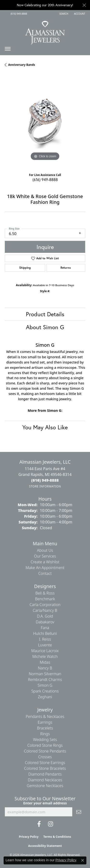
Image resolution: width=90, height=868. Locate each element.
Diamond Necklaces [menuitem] (45, 780)
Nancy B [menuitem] (45, 668)
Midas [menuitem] (45, 662)
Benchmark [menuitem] (45, 599)
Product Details (45, 314)
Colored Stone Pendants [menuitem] (45, 751)
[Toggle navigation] (8, 50)
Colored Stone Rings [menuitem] (45, 745)
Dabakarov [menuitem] (45, 622)
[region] (45, 122)
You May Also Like (45, 427)
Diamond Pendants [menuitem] (45, 774)
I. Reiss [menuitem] (45, 639)
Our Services (45, 556)
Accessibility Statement (45, 846)
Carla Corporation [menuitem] (45, 605)
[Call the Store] (45, 480)
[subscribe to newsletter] (79, 812)
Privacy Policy (29, 837)
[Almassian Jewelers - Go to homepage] (45, 31)
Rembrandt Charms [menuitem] (45, 680)
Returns (66, 268)
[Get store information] (45, 486)
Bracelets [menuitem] (45, 728)
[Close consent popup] (83, 860)
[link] (18, 14)
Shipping (25, 268)
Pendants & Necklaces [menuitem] (45, 716)
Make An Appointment (45, 568)
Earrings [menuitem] (45, 722)
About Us (45, 550)
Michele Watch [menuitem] (45, 656)
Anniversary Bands (22, 65)
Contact (45, 573)
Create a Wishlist (45, 562)
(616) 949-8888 (45, 179)
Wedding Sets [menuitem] (45, 740)
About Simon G (45, 327)
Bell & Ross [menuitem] (45, 593)
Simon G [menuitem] (45, 685)
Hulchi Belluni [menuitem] (45, 633)
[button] (63, 14)
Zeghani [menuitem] (45, 697)
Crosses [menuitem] (45, 757)
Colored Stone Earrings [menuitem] (45, 763)
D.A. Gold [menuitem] (45, 616)
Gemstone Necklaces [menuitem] (45, 786)
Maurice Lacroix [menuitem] (45, 651)
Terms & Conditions (57, 837)
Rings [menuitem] (45, 734)
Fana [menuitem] (45, 628)
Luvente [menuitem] (45, 645)
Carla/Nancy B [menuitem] (45, 610)
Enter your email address (45, 803)
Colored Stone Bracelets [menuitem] (45, 768)
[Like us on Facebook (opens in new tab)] (39, 824)
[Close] (84, 5)
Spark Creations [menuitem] (45, 691)
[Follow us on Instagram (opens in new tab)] (51, 824)
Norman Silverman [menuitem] (45, 674)
